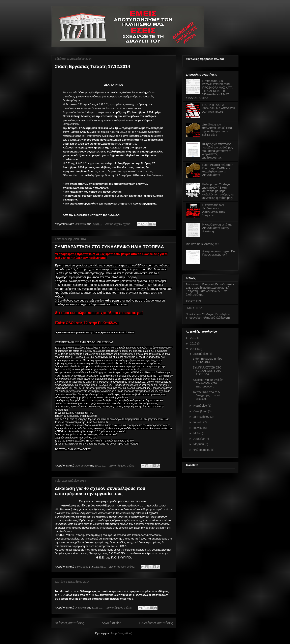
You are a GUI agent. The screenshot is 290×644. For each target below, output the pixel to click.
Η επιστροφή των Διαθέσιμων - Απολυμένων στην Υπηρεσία (214, 210)
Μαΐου (198, 433)
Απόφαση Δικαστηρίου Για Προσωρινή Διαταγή (219, 253)
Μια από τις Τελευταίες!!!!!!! (202, 244)
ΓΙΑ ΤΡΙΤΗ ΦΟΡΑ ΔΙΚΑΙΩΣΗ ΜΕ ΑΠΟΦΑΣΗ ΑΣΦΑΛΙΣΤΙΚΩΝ (219, 108)
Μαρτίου (199, 444)
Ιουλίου (198, 422)
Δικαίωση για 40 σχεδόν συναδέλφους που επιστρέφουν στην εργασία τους (100, 491)
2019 (194, 338)
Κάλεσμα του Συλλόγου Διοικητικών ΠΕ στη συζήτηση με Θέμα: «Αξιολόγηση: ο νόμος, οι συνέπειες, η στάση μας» (218, 191)
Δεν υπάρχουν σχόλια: (119, 224)
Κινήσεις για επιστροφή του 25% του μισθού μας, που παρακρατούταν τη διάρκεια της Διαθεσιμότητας (218, 151)
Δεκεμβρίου (201, 354)
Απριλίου (199, 439)
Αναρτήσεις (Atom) (121, 633)
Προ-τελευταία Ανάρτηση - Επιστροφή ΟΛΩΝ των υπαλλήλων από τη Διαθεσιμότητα (219, 170)
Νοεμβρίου (200, 406)
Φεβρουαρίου (202, 450)
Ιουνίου (198, 428)
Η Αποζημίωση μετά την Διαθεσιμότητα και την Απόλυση (217, 228)
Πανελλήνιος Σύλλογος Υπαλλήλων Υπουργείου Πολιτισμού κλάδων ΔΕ (208, 316)
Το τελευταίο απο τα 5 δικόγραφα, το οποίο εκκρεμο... (207, 396)
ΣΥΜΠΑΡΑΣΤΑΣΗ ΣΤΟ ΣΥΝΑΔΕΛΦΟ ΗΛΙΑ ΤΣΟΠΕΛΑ (109, 247)
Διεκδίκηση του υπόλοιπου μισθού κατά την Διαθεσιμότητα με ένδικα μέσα (217, 129)
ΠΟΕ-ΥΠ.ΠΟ (194, 308)
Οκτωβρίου (201, 411)
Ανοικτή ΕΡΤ (194, 301)
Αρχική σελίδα (111, 623)
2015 (194, 343)
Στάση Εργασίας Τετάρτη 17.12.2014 (92, 66)
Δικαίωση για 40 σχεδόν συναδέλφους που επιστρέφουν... (208, 383)
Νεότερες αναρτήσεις (69, 623)
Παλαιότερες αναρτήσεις (156, 623)
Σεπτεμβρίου (202, 417)
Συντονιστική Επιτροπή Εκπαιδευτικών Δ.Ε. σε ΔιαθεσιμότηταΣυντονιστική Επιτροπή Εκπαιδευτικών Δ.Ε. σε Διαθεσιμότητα (210, 289)
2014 (194, 349)
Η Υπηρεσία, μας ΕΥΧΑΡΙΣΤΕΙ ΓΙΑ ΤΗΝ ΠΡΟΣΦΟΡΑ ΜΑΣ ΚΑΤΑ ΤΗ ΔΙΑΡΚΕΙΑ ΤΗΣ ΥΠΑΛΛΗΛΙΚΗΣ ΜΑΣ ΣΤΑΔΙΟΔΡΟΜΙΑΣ (209, 89)
